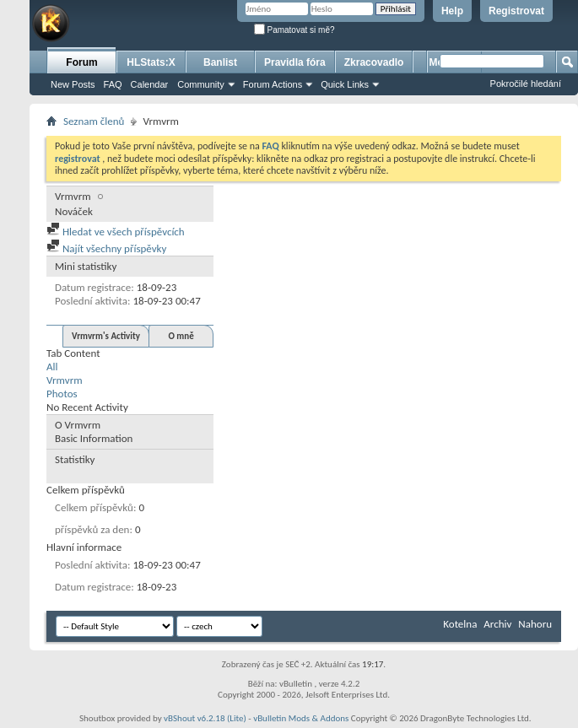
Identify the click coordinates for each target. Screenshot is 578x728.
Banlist (220, 62)
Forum (81, 62)
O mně (181, 336)
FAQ (113, 84)
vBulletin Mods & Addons (301, 718)
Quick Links (345, 84)
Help (452, 11)
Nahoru (535, 624)
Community (201, 84)
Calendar (150, 84)
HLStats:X (151, 62)
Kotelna (460, 624)
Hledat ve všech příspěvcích (116, 232)
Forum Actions (273, 84)
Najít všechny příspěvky (106, 248)
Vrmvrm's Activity (106, 336)
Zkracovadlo (374, 62)
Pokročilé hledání (526, 84)
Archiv (497, 624)
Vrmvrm (65, 380)
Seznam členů (94, 121)
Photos (62, 394)
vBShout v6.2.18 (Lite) (205, 718)
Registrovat (516, 11)
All (52, 367)
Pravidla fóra (295, 62)
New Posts (73, 84)
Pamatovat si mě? (294, 30)
